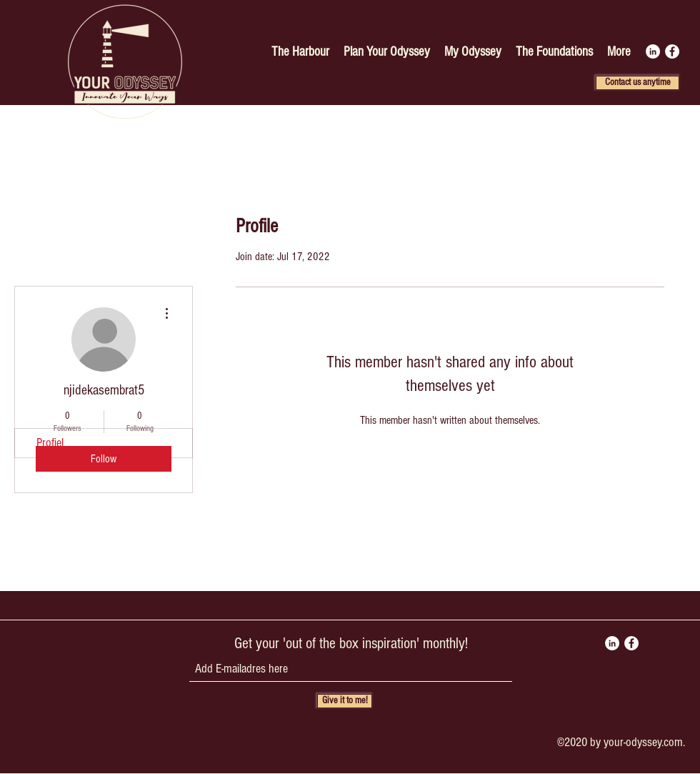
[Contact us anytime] (637, 83)
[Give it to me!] (345, 701)
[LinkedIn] (653, 51)
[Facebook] (672, 51)
